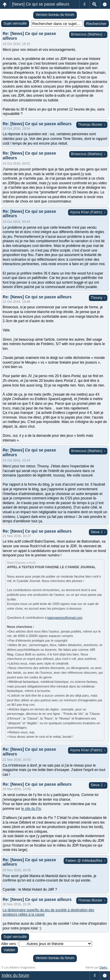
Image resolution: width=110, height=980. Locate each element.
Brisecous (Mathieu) (88, 34)
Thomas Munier (92, 125)
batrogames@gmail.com (65, 618)
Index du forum (15, 975)
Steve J (98, 532)
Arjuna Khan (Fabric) (88, 212)
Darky (104, 968)
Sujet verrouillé (15, 24)
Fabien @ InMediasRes (86, 861)
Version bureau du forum (55, 15)
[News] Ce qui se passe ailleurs (41, 4)
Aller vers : (10, 944)
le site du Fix (31, 809)
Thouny (98, 298)
